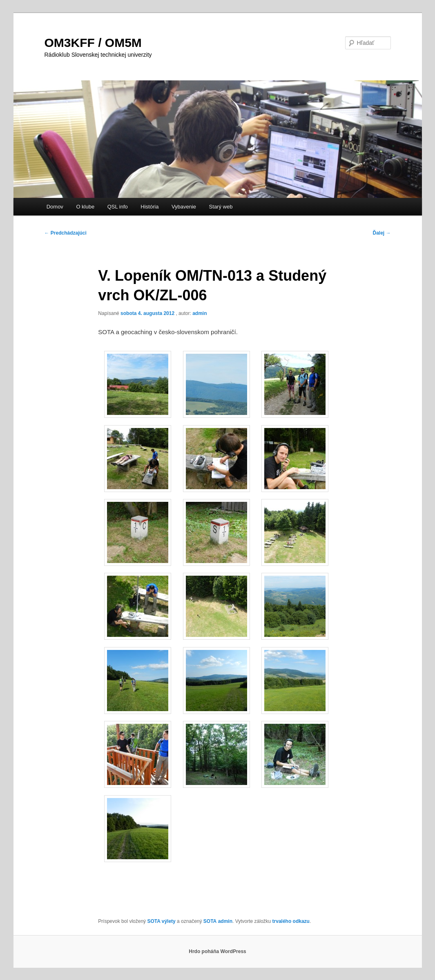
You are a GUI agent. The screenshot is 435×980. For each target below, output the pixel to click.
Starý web (221, 207)
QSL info (118, 207)
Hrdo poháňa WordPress (217, 951)
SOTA (210, 921)
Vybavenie (184, 207)
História (149, 207)
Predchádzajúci (66, 233)
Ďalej (381, 233)
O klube (85, 207)
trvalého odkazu (291, 921)
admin (200, 313)
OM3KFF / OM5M (93, 43)
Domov (55, 207)
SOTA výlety (161, 921)
